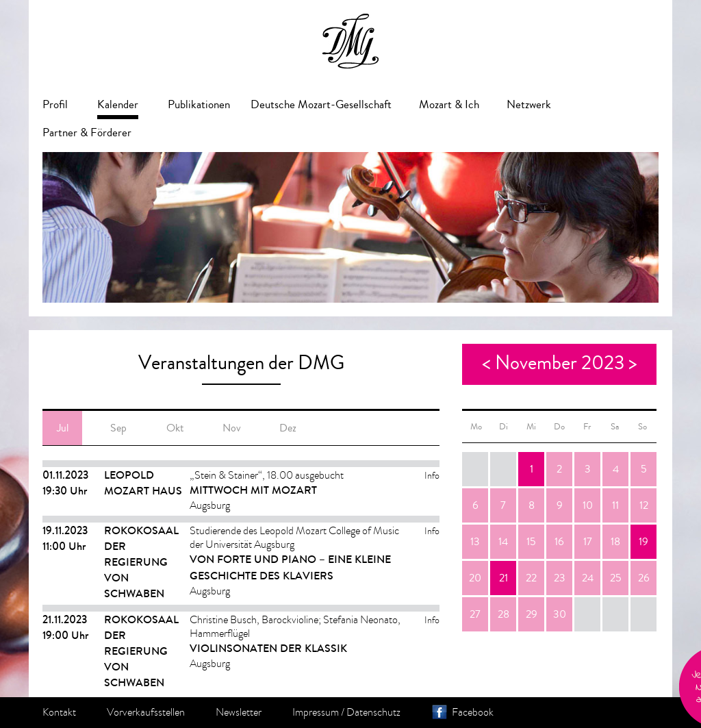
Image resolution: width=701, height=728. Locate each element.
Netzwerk (529, 104)
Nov (232, 428)
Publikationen (199, 104)
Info (432, 476)
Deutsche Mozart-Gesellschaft (321, 104)
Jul (63, 428)
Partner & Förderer (87, 133)
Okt (175, 428)
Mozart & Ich (449, 104)
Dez (288, 428)
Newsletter (239, 712)
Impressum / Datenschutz (346, 712)
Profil (55, 104)
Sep (118, 428)
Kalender (118, 104)
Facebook (473, 712)
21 (504, 578)
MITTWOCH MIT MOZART (253, 490)
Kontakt (59, 712)
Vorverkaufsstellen (146, 712)
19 (643, 542)
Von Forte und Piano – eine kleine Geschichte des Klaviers (290, 567)
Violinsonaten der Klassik (268, 648)
